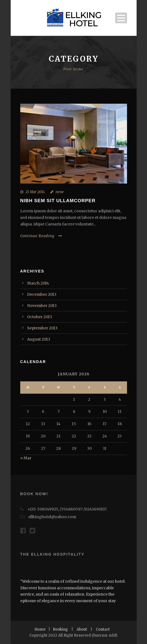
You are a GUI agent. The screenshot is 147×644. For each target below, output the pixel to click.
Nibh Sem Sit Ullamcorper (58, 201)
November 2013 (42, 306)
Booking (60, 629)
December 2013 (42, 294)
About (82, 629)
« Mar (26, 458)
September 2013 (42, 328)
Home (40, 629)
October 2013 (40, 317)
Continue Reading (41, 236)
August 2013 (39, 339)
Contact (103, 629)
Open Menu (121, 18)
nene (60, 192)
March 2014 (38, 283)
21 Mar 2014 (35, 192)
